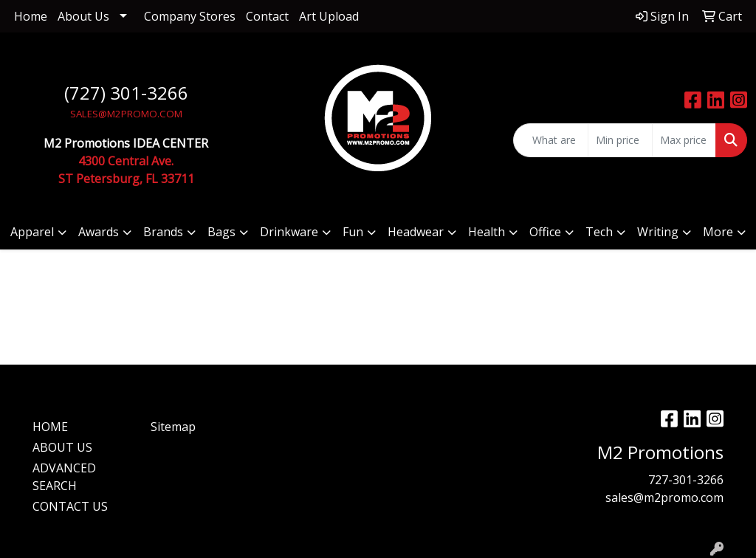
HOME (50, 427)
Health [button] (487, 232)
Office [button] (545, 232)
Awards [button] (99, 232)
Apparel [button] (32, 232)
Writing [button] (658, 232)
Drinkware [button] (289, 232)
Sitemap (173, 427)
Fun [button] (353, 232)
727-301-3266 (686, 480)
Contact (267, 16)
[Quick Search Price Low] (620, 140)
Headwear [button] (416, 232)
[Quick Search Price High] (684, 140)
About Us (83, 16)
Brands (163, 232)
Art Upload (329, 16)
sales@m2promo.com (664, 497)
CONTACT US (70, 506)
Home (31, 16)
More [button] (718, 232)
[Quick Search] (551, 140)
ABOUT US (62, 447)
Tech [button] (599, 232)
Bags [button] (221, 232)
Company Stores (190, 16)
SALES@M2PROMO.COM (126, 114)
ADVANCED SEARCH (64, 477)
